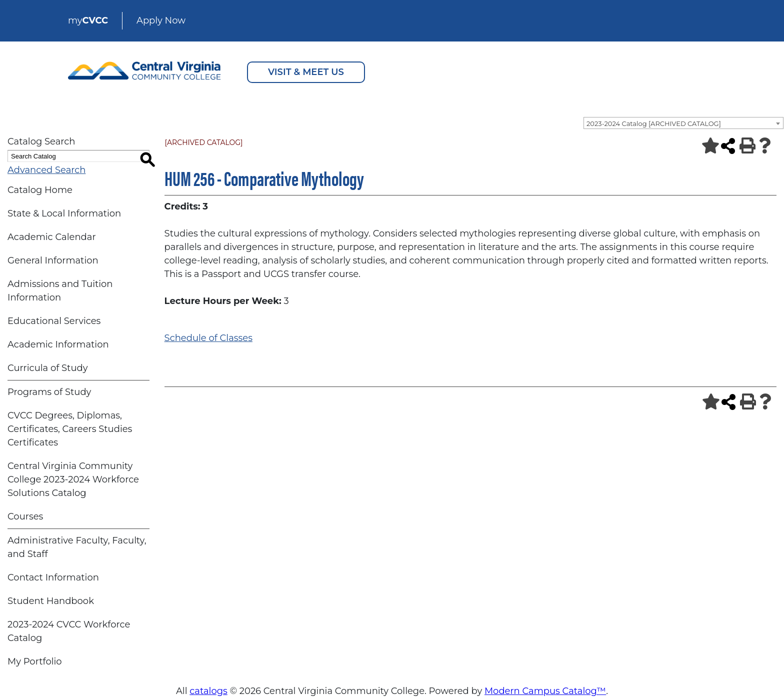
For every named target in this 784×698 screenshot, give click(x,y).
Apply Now (161, 20)
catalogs (208, 691)
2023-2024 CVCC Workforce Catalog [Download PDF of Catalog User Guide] (69, 631)
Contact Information (53, 577)
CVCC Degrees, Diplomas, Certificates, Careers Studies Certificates (70, 429)
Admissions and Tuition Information (60, 291)
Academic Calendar (52, 237)
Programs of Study (49, 392)
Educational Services (54, 321)
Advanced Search (46, 170)
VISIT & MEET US (306, 72)
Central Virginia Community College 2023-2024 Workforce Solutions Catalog (73, 479)
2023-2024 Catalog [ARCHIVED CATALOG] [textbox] (654, 123)
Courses (25, 516)
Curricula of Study (47, 368)
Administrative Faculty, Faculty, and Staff (77, 547)
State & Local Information (64, 213)
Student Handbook (51, 601)
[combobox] (683, 123)
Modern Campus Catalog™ (545, 691)
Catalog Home (40, 190)
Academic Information (58, 344)
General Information (53, 260)
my (88, 20)
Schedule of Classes (208, 338)
